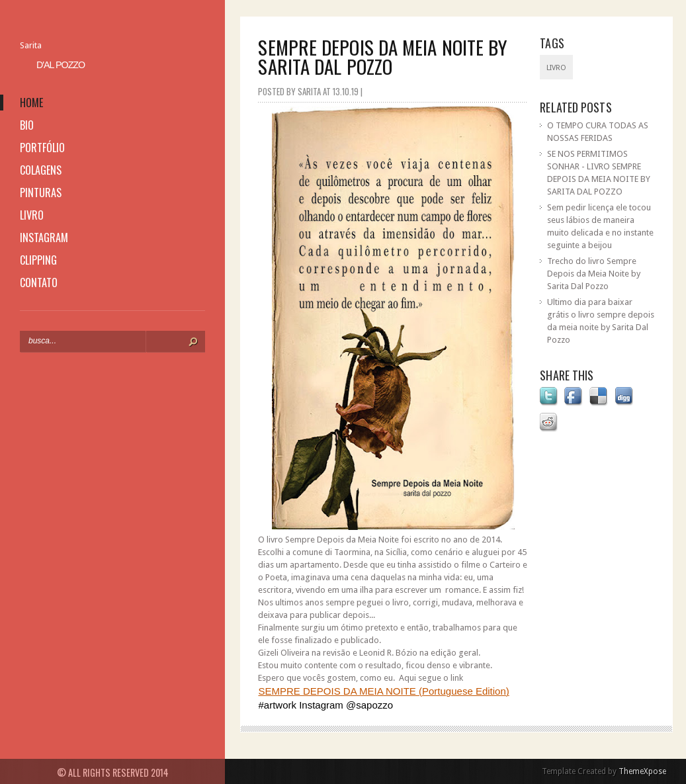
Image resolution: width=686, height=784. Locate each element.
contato (39, 283)
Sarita (31, 45)
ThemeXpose (642, 771)
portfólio (42, 148)
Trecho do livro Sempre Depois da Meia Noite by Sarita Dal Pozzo (594, 274)
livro (32, 215)
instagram (44, 238)
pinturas (41, 193)
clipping (38, 260)
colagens (41, 170)
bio (27, 125)
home (31, 103)
